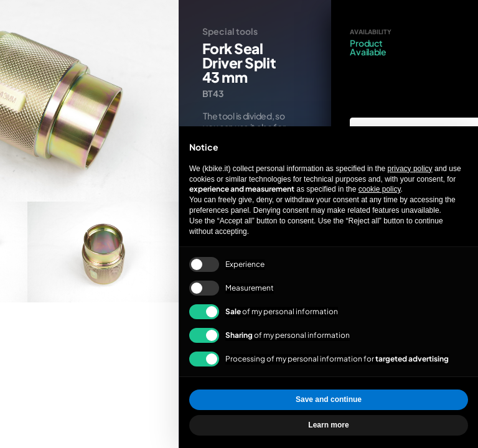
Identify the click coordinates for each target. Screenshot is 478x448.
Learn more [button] (328, 425)
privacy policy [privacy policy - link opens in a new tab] (410, 169)
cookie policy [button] (380, 189)
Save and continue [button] (329, 399)
